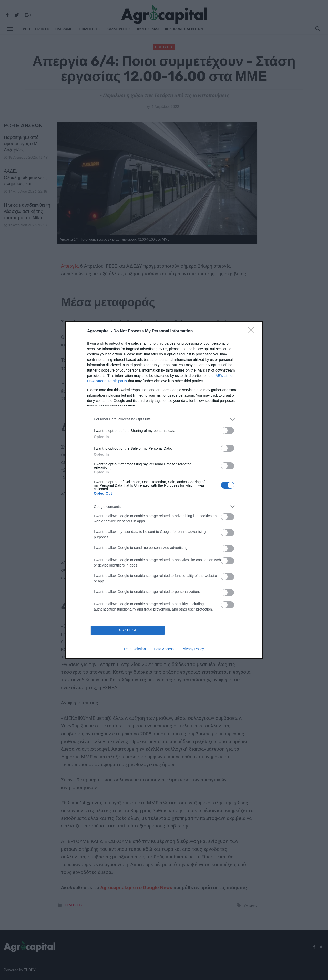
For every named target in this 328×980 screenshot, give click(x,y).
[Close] (253, 330)
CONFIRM (129, 630)
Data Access (164, 650)
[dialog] (164, 490)
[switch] (228, 429)
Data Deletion (135, 650)
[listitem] (164, 418)
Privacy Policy (193, 650)
